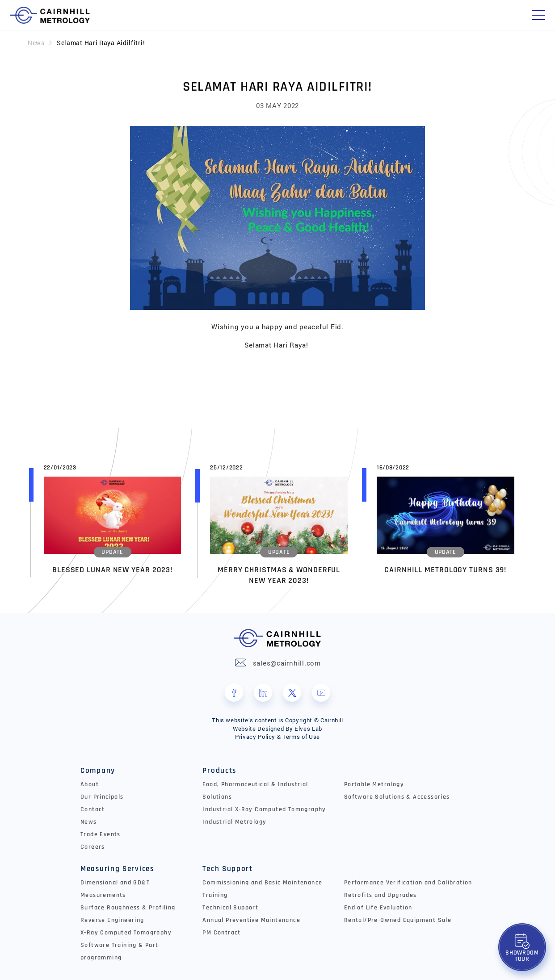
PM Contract (221, 933)
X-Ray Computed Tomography (126, 933)
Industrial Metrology (234, 822)
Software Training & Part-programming (121, 951)
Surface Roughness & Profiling (128, 908)
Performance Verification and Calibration (408, 883)
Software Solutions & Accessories (397, 797)
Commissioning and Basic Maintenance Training (262, 889)
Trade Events (101, 834)
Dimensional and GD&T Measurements (115, 889)
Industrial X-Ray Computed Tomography (264, 809)
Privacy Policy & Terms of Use (277, 737)
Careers (93, 847)
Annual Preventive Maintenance (251, 920)
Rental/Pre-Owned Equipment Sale (398, 920)
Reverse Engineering (112, 920)
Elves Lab (308, 729)
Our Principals (102, 797)
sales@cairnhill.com (287, 663)
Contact (93, 809)
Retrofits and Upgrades (381, 895)
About (90, 784)
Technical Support (230, 908)
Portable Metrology (374, 784)
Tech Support (227, 869)
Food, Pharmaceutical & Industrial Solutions (255, 791)
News (36, 43)
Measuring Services (117, 869)
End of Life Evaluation (378, 908)
